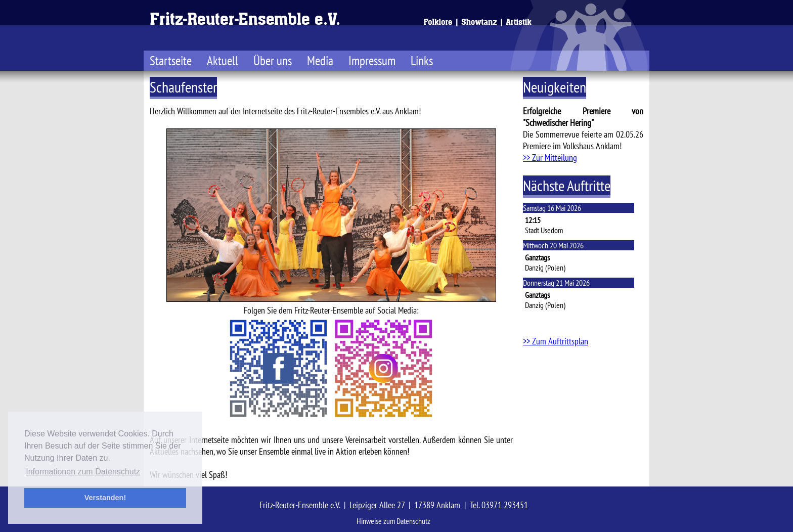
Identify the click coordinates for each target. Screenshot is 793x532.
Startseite (171, 61)
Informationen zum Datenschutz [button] (83, 472)
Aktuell (223, 61)
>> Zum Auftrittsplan (556, 341)
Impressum (372, 61)
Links (422, 61)
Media (320, 61)
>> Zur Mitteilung (550, 158)
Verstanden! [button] (105, 498)
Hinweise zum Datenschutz (393, 521)
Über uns (273, 61)
